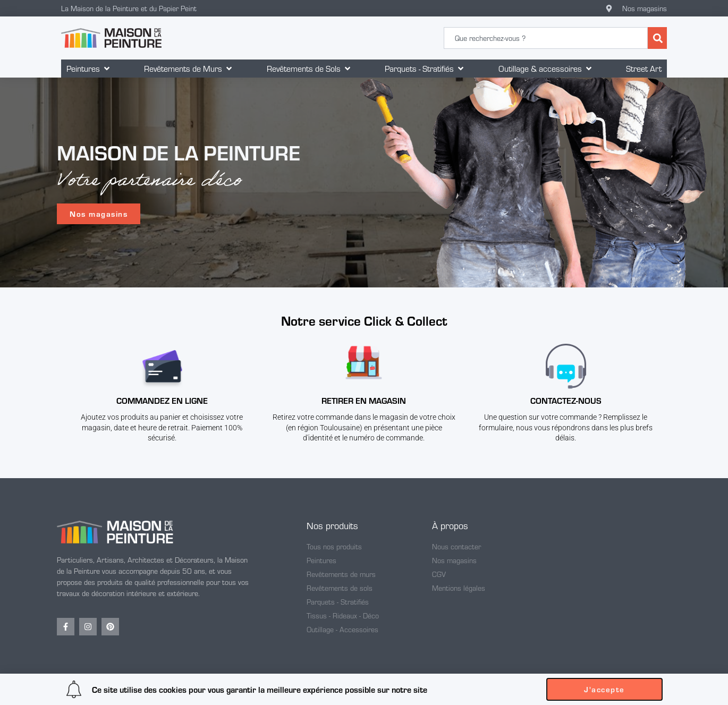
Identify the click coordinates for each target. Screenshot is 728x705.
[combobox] (546, 38)
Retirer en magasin (364, 400)
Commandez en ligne (162, 400)
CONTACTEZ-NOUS (566, 400)
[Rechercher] (657, 38)
